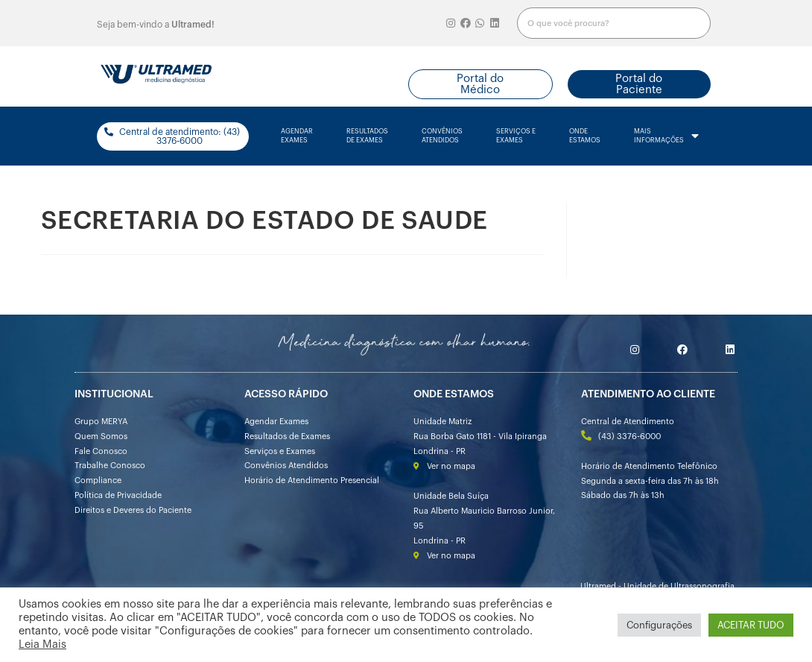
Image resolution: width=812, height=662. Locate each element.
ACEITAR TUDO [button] (751, 625)
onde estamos (585, 136)
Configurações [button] (659, 625)
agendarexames (297, 136)
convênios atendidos (442, 136)
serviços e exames (516, 136)
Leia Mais (42, 644)
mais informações (666, 136)
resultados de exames (367, 136)
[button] (480, 84)
